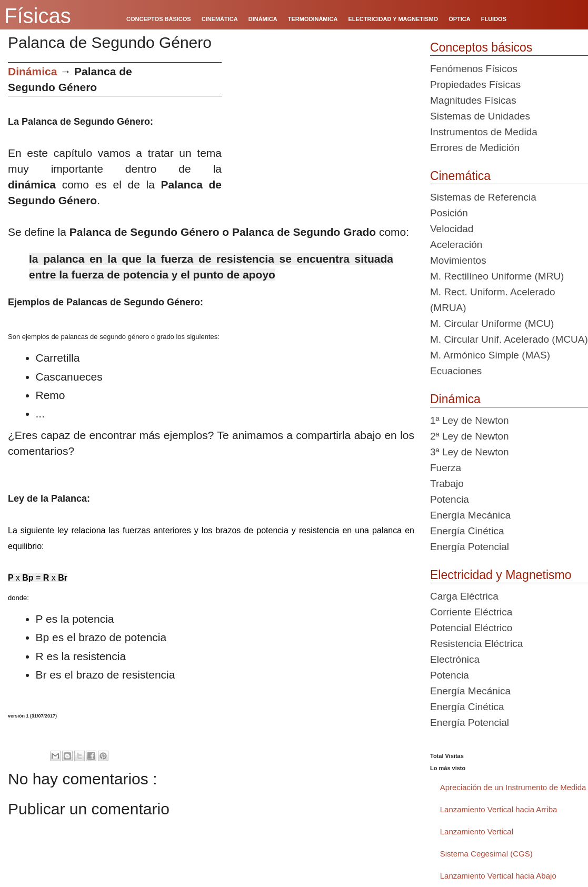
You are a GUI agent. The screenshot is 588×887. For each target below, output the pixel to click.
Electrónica (455, 659)
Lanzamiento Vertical (477, 831)
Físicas (38, 16)
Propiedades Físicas (475, 84)
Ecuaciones (456, 371)
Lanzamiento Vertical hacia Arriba (499, 809)
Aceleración (456, 245)
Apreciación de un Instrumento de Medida (513, 787)
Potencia (450, 499)
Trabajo (447, 484)
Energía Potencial (470, 547)
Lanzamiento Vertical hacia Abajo (498, 876)
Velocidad (452, 229)
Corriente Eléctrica (471, 612)
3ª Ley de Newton (470, 452)
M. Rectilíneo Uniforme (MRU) (497, 276)
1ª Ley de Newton (470, 420)
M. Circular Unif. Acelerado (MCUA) (509, 339)
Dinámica (32, 71)
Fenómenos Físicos (474, 69)
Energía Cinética (467, 531)
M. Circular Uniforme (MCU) (492, 323)
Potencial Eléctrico (471, 628)
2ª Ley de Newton (470, 436)
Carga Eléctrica (464, 596)
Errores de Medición (475, 148)
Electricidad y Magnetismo (501, 575)
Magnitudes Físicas (473, 100)
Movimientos (458, 260)
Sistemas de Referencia (483, 197)
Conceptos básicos (481, 47)
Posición (449, 213)
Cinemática (460, 176)
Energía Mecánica (470, 515)
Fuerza (446, 468)
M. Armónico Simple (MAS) (490, 355)
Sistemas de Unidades (480, 116)
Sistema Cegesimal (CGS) (486, 854)
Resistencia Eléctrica (476, 644)
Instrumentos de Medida (484, 132)
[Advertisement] (322, 136)
